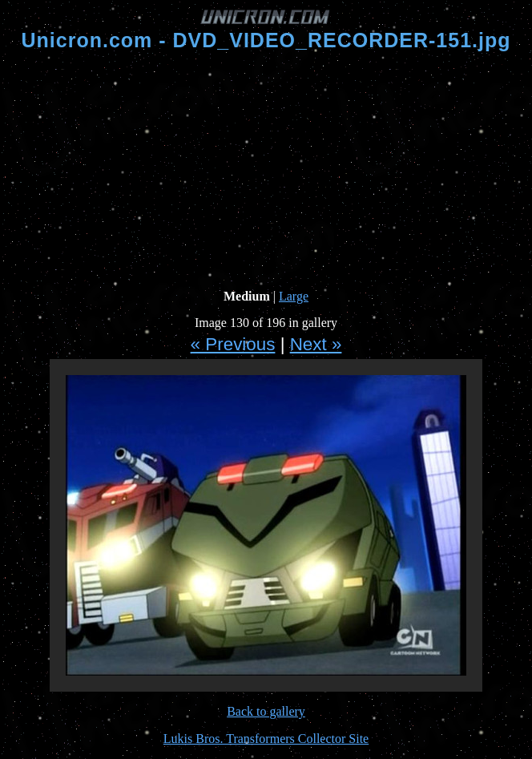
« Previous (233, 344)
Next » (316, 344)
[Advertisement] (269, 171)
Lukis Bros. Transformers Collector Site (266, 739)
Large (294, 296)
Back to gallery (266, 711)
